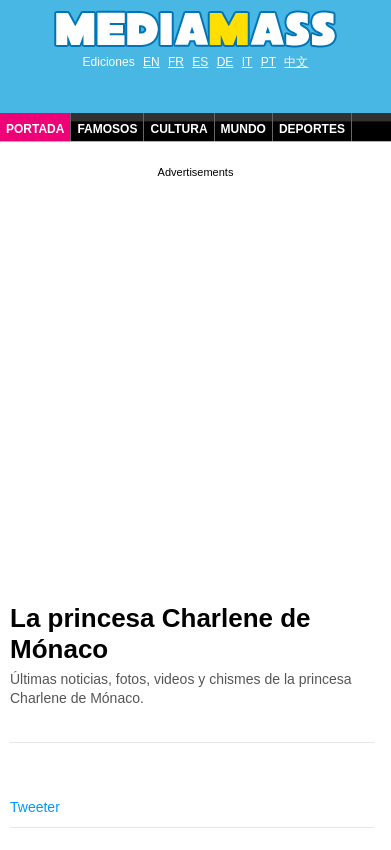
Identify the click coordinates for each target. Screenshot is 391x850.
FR (176, 62)
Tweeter (35, 807)
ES (200, 62)
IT (247, 62)
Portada (35, 129)
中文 (296, 62)
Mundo (243, 129)
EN (151, 62)
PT (268, 62)
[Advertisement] (195, 377)
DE (225, 62)
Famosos (107, 129)
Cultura (178, 129)
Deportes (312, 129)
